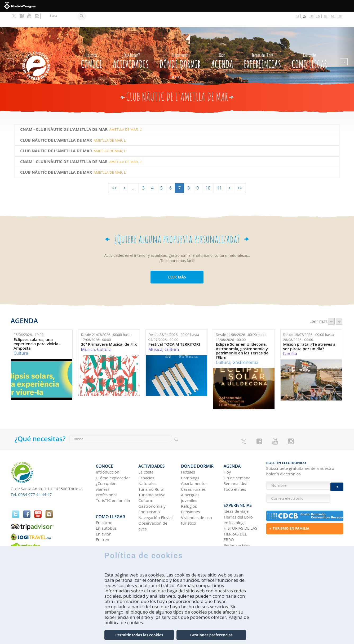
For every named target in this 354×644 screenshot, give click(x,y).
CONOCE (91, 44)
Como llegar (309, 44)
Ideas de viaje (236, 488)
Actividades (131, 44)
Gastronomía (245, 347)
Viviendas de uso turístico (196, 501)
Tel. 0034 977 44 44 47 (31, 479)
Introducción (108, 452)
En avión (104, 510)
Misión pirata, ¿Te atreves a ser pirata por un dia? (309, 331)
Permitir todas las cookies (139, 635)
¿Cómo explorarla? (113, 458)
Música (88, 334)
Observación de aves (153, 506)
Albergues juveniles (190, 478)
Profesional (106, 475)
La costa (146, 452)
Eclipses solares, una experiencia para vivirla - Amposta (37, 328)
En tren (103, 516)
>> (240, 172)
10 (208, 172)
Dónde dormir (180, 44)
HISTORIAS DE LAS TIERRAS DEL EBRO (240, 510)
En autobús (106, 505)
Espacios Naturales (147, 461)
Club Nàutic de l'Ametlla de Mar (56, 124)
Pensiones (190, 492)
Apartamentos (194, 464)
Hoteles (188, 452)
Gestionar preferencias (211, 635)
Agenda (222, 44)
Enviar (337, 482)
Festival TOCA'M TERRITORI (174, 329)
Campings (190, 458)
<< (114, 172)
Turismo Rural (151, 469)
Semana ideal (236, 464)
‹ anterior (331, 306)
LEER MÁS (177, 261)
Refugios (189, 487)
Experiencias (262, 44)
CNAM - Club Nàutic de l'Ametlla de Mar (64, 114)
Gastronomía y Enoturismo (152, 489)
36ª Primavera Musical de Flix (109, 329)
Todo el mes (235, 469)
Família (290, 338)
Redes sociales (237, 522)
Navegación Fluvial (155, 498)
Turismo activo (152, 475)
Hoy (227, 452)
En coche (104, 499)
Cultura (21, 337)
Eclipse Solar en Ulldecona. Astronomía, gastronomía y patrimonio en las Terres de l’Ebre (242, 335)
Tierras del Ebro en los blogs (238, 496)
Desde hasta (106, 321)
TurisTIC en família (113, 481)
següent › (339, 306)
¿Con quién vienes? (106, 467)
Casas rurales (193, 469)
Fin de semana (237, 458)
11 (219, 172)
